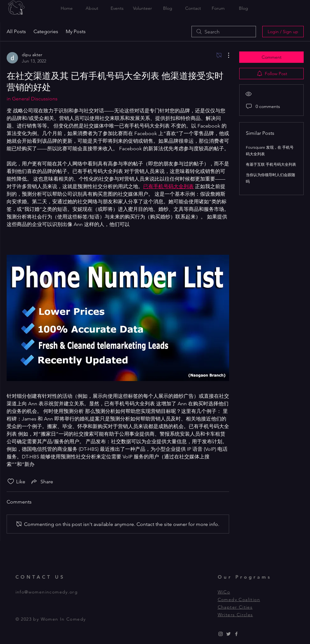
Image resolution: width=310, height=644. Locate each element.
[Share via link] (42, 481)
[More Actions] (225, 55)
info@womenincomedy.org (47, 592)
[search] (224, 32)
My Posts (76, 31)
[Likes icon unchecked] (11, 481)
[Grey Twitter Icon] (228, 634)
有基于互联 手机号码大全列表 (271, 164)
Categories (46, 31)
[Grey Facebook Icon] (236, 634)
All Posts (16, 31)
